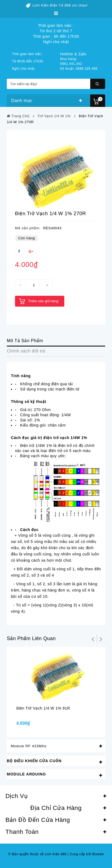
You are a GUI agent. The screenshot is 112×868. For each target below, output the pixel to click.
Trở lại (93, 639)
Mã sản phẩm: (28, 228)
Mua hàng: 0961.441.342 (71, 61)
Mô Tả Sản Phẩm (25, 341)
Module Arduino (26, 774)
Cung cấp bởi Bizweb (86, 854)
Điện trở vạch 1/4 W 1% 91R (43, 708)
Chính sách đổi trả (26, 351)
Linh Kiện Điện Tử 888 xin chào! (60, 5)
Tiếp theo (101, 639)
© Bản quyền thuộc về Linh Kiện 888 (37, 854)
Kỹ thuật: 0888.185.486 (79, 69)
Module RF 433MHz (29, 746)
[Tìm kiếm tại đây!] (56, 84)
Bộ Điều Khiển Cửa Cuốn (34, 761)
